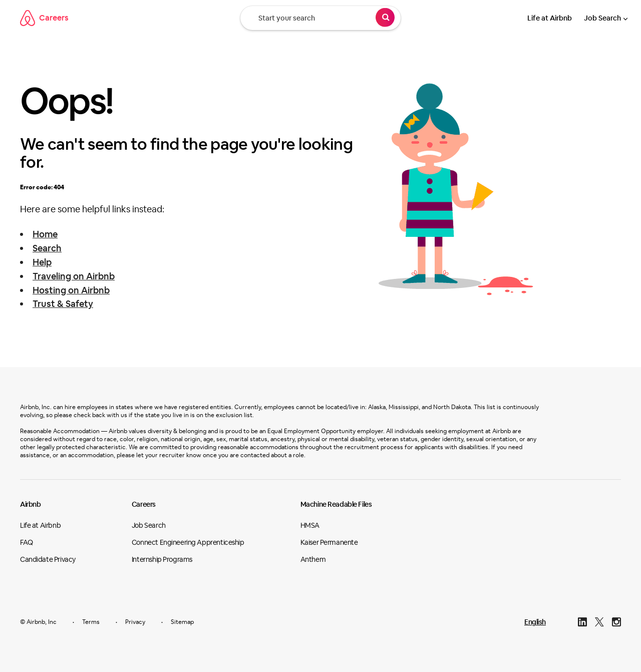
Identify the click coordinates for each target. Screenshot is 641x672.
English (535, 622)
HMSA (310, 525)
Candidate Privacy (48, 559)
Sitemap (182, 622)
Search (47, 248)
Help (42, 262)
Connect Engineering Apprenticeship (188, 542)
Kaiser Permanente (329, 542)
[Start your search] (320, 18)
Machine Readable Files (336, 504)
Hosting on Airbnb (71, 290)
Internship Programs (162, 559)
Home (45, 234)
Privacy (135, 622)
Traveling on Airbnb (74, 276)
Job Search (602, 18)
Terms (91, 622)
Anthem (313, 559)
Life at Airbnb (550, 18)
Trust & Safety (63, 304)
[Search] (385, 19)
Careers (44, 18)
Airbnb (30, 504)
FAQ (27, 542)
